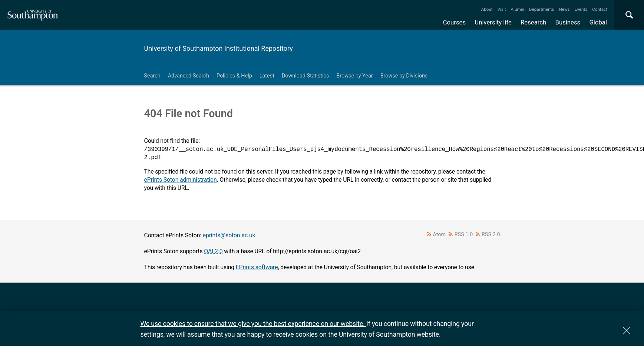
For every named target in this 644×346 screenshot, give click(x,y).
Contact (600, 9)
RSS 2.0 (491, 235)
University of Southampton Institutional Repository (219, 48)
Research (533, 22)
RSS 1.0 (464, 235)
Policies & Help (234, 76)
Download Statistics (306, 76)
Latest (267, 76)
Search (152, 76)
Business (568, 22)
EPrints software (257, 267)
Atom (439, 235)
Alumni (517, 9)
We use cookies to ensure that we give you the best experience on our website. (253, 324)
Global (598, 22)
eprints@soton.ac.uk (229, 235)
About (487, 9)
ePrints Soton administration (181, 180)
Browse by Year (354, 76)
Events (581, 9)
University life (493, 22)
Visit (502, 9)
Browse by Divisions (404, 76)
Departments (542, 9)
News (564, 9)
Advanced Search (189, 76)
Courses (454, 22)
